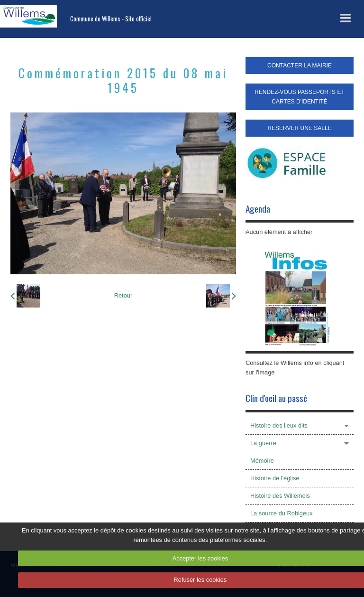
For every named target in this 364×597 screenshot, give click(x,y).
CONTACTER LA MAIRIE (300, 65)
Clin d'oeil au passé (276, 398)
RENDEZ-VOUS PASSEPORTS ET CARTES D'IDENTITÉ (300, 97)
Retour (123, 295)
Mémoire (262, 461)
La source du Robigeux (282, 513)
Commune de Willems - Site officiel (111, 19)
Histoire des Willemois (280, 496)
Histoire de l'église (275, 478)
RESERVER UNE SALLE (299, 128)
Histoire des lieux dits (279, 425)
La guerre (263, 443)
